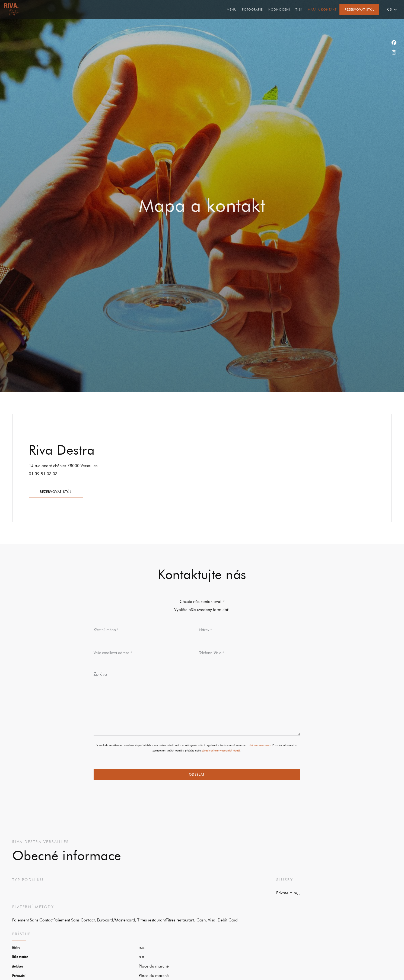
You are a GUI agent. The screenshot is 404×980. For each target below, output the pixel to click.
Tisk (299, 9)
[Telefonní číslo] (249, 653)
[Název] (249, 630)
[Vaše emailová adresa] (144, 653)
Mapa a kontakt (322, 9)
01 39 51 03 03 (43, 474)
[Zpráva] (197, 702)
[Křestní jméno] (144, 630)
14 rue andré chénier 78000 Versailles (86, 465)
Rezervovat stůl (359, 9)
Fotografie (252, 9)
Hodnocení (279, 9)
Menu (232, 9)
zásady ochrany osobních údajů (221, 751)
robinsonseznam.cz (259, 745)
